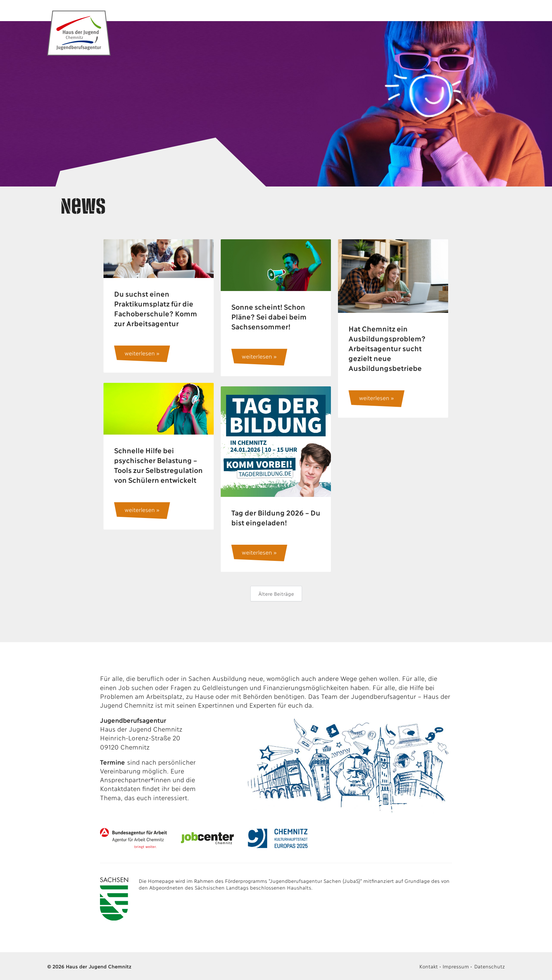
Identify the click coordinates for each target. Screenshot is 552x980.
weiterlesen (140, 353)
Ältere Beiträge (276, 593)
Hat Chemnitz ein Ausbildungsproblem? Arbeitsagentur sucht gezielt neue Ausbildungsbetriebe (387, 348)
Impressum (456, 966)
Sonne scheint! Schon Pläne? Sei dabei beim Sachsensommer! (269, 316)
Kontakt (428, 966)
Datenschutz (490, 966)
